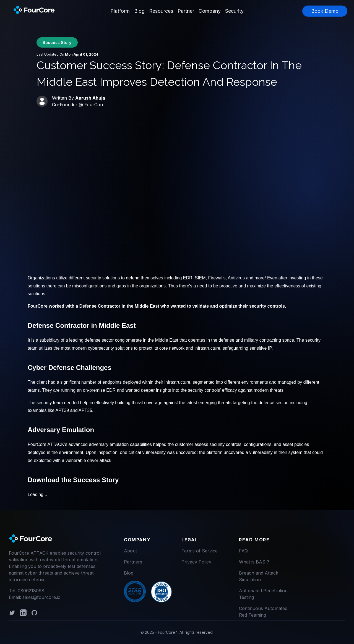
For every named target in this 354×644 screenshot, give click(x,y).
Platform (120, 11)
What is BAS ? (254, 562)
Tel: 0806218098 (27, 591)
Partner (186, 11)
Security (234, 11)
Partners (133, 562)
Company (210, 11)
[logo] (31, 539)
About (130, 551)
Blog (139, 11)
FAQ (243, 551)
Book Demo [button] (325, 11)
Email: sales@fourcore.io (35, 597)
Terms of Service (200, 551)
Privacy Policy (196, 562)
